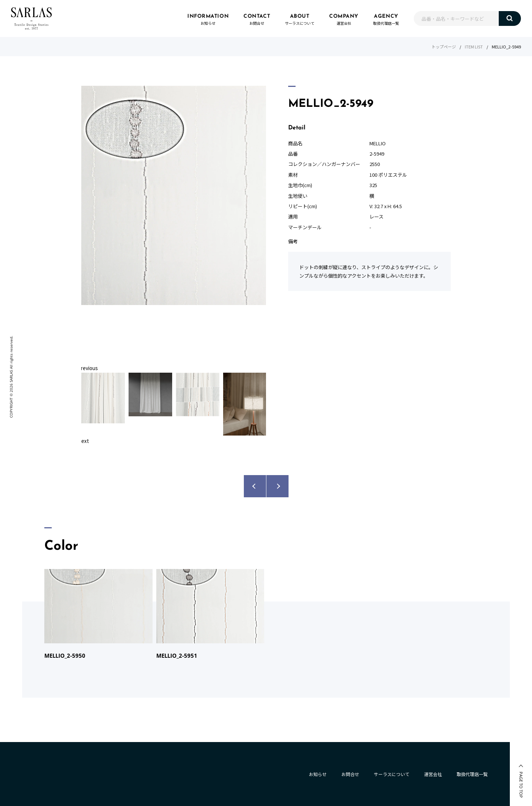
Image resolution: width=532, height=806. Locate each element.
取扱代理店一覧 (472, 774)
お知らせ (318, 774)
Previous (88, 368)
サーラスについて (392, 774)
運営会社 (433, 774)
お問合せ (350, 774)
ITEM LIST (474, 47)
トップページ (444, 47)
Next (83, 441)
